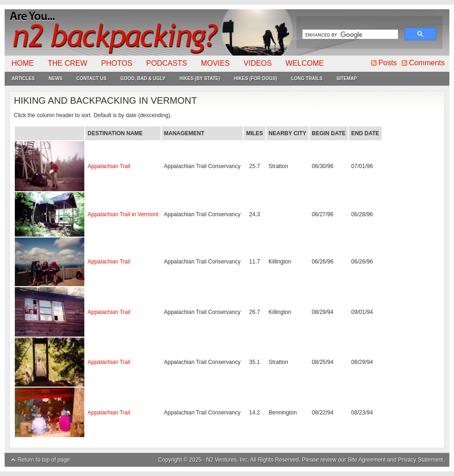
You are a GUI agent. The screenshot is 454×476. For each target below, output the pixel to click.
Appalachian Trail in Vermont (123, 214)
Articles (23, 78)
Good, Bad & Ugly (143, 78)
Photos (117, 63)
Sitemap (347, 78)
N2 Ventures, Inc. (227, 460)
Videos (258, 63)
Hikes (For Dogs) (255, 78)
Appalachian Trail (109, 166)
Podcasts (167, 63)
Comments (427, 63)
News (56, 78)
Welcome (305, 63)
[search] (349, 35)
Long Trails (307, 78)
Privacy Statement (420, 460)
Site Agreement (367, 460)
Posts (388, 63)
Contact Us (91, 78)
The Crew (67, 63)
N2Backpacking (149, 32)
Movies (215, 63)
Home (23, 63)
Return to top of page (44, 460)
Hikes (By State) (200, 78)
